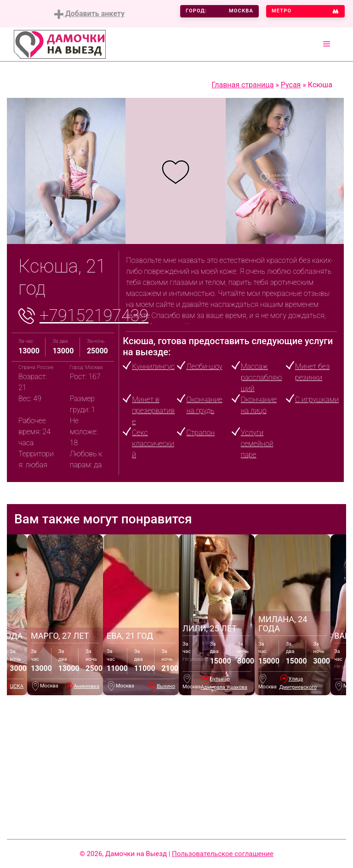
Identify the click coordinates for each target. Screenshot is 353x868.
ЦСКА (17, 686)
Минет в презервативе (153, 411)
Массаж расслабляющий (262, 377)
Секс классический (153, 444)
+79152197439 (94, 316)
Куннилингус (153, 366)
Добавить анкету (89, 14)
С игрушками (317, 400)
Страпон (200, 433)
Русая (291, 85)
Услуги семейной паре (257, 444)
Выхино (166, 686)
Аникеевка (86, 686)
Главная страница (242, 85)
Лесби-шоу (204, 366)
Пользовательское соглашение (223, 854)
